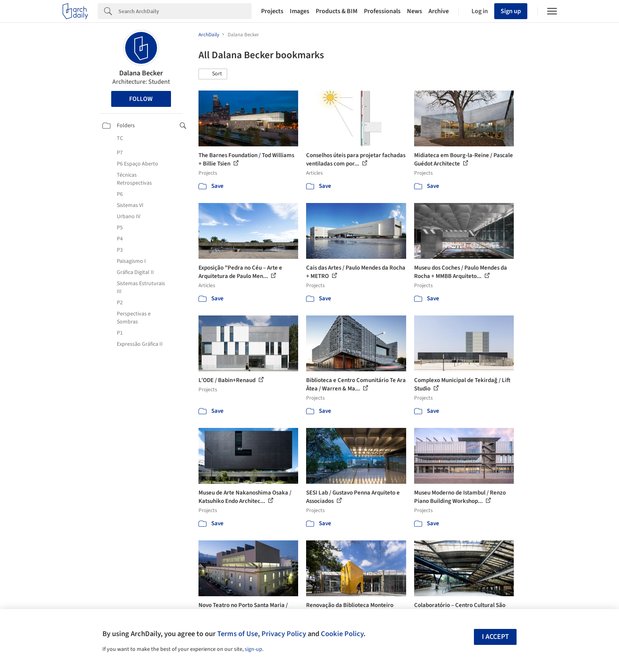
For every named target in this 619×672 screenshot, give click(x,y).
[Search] (185, 11)
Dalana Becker (141, 73)
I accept (495, 637)
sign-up (253, 649)
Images (300, 11)
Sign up (511, 11)
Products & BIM (337, 11)
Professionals (382, 11)
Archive (439, 11)
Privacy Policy (284, 634)
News (415, 11)
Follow (141, 99)
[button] (213, 74)
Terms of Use (238, 634)
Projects (272, 11)
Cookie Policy (342, 634)
